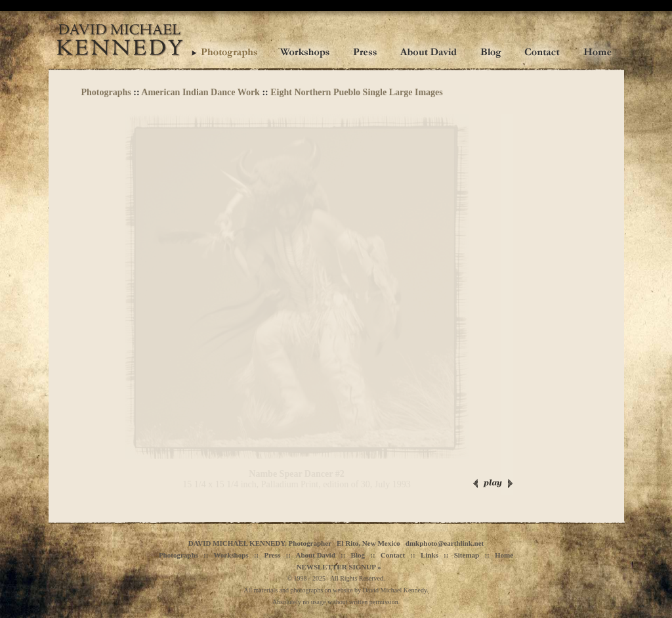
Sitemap (467, 555)
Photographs (106, 92)
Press (272, 555)
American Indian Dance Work (200, 92)
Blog (358, 555)
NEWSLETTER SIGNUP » (339, 567)
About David (316, 555)
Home (504, 555)
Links (430, 555)
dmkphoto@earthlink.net (445, 543)
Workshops (231, 555)
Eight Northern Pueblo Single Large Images (357, 92)
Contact (393, 555)
